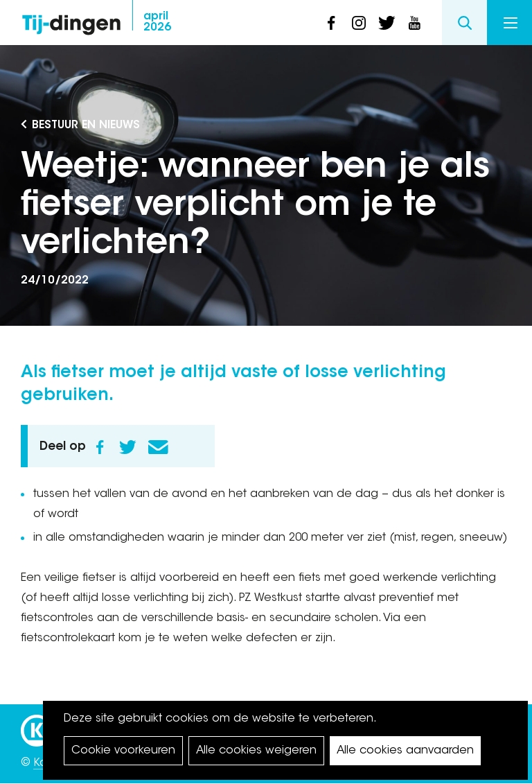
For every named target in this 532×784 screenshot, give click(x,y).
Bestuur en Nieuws (86, 125)
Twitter (127, 447)
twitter (387, 23)
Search (464, 23)
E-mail (158, 447)
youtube (414, 23)
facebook (331, 23)
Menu (511, 23)
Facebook (100, 447)
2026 (157, 22)
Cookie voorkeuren (123, 751)
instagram (359, 23)
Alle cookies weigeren (256, 751)
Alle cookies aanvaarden (405, 751)
